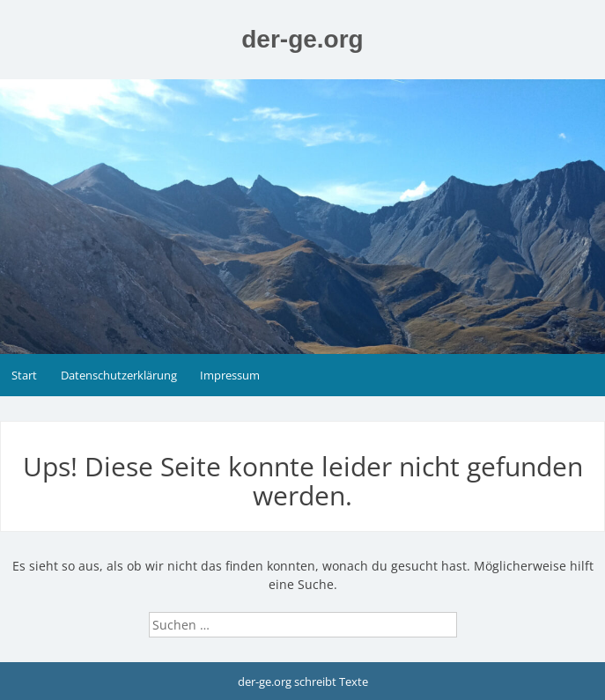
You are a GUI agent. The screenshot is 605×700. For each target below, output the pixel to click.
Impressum (230, 375)
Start (24, 375)
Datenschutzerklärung (119, 375)
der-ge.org (302, 39)
